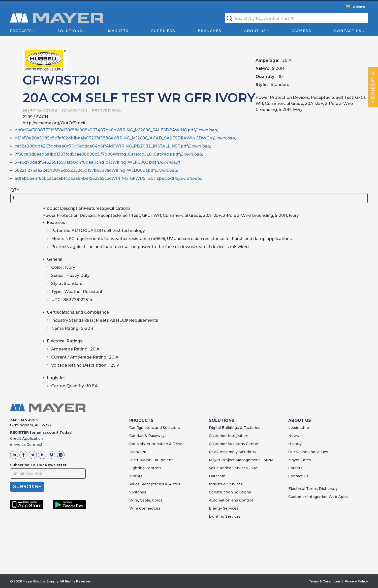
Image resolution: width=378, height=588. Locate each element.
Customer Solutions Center (234, 444)
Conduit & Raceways (148, 436)
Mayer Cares (300, 460)
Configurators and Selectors (155, 428)
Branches (210, 31)
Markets (118, 31)
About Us (255, 31)
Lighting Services (225, 516)
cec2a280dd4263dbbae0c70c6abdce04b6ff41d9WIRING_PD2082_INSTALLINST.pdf (113, 146)
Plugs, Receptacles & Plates (155, 484)
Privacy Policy (356, 581)
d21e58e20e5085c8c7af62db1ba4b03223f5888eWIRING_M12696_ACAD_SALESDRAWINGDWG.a (125, 138)
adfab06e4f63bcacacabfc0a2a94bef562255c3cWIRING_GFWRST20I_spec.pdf (108, 178)
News (294, 436)
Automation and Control (231, 500)
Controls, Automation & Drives (157, 444)
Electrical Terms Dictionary (313, 489)
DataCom (138, 452)
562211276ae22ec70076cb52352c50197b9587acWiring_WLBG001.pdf (96, 170)
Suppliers (163, 31)
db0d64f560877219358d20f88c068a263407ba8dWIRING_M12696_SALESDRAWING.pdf (116, 130)
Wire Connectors (145, 508)
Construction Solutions (230, 492)
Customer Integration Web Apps (318, 497)
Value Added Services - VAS (234, 468)
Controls (153, 468)
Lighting (137, 468)
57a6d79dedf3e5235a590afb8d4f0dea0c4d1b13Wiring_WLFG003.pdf (97, 162)
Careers (301, 31)
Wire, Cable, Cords (146, 500)
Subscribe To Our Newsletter (38, 465)
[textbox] (296, 18)
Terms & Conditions (325, 581)
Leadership (299, 428)
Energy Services (224, 508)
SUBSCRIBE (27, 487)
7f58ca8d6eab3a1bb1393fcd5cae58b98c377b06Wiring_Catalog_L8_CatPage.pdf (109, 154)
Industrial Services (226, 484)
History (295, 444)
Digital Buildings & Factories (235, 428)
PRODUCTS (141, 420)
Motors (136, 476)
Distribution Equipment (151, 460)
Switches (138, 492)
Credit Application (27, 438)
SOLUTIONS (222, 420)
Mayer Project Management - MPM (241, 460)
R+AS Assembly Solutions (232, 452)
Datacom (217, 476)
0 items (359, 7)
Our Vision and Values (308, 452)
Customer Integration (229, 436)
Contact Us (348, 31)
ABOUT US (300, 420)
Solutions (70, 31)
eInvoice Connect (26, 445)
